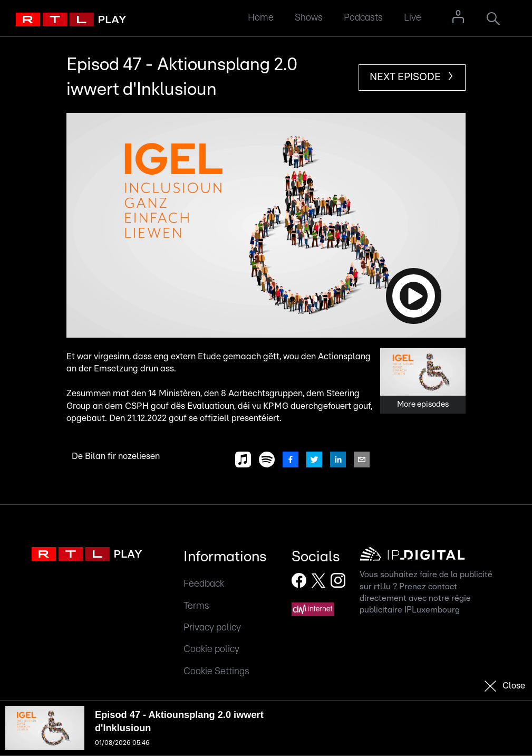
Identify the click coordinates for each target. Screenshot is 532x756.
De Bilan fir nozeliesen (116, 456)
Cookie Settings (216, 671)
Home (261, 18)
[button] (266, 225)
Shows (309, 18)
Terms (196, 606)
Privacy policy (212, 628)
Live (413, 18)
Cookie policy (211, 649)
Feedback (204, 584)
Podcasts (363, 18)
